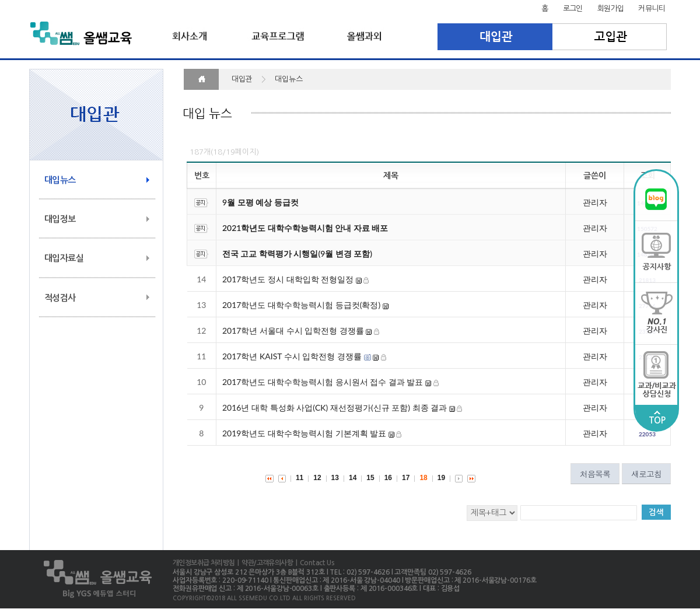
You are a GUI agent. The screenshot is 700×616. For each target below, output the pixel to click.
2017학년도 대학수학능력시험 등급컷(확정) (301, 305)
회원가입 (611, 8)
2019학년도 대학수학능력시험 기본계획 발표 (304, 433)
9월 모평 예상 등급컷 (260, 202)
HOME (201, 79)
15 (370, 478)
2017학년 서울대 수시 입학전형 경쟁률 (293, 330)
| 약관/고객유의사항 (264, 563)
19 (441, 478)
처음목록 (595, 474)
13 (335, 478)
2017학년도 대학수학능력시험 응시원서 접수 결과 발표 (323, 382)
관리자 (595, 202)
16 (388, 478)
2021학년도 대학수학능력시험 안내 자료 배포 (305, 228)
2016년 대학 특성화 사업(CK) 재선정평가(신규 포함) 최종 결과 (336, 407)
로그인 (573, 8)
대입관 (495, 37)
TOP (657, 418)
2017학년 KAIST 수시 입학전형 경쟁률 (292, 356)
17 (406, 478)
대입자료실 (64, 258)
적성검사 (60, 298)
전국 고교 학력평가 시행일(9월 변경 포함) (297, 253)
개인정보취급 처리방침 (204, 563)
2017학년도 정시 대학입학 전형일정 (288, 279)
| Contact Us (314, 563)
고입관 (610, 37)
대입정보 (60, 219)
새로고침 (646, 474)
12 (317, 478)
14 (353, 478)
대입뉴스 (60, 180)
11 (300, 478)
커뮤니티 (652, 8)
